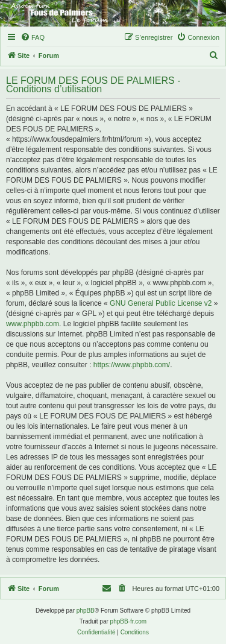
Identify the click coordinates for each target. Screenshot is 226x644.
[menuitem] (33, 37)
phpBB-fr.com (129, 621)
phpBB (86, 611)
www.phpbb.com (33, 324)
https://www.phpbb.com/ (132, 365)
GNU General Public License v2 (161, 303)
